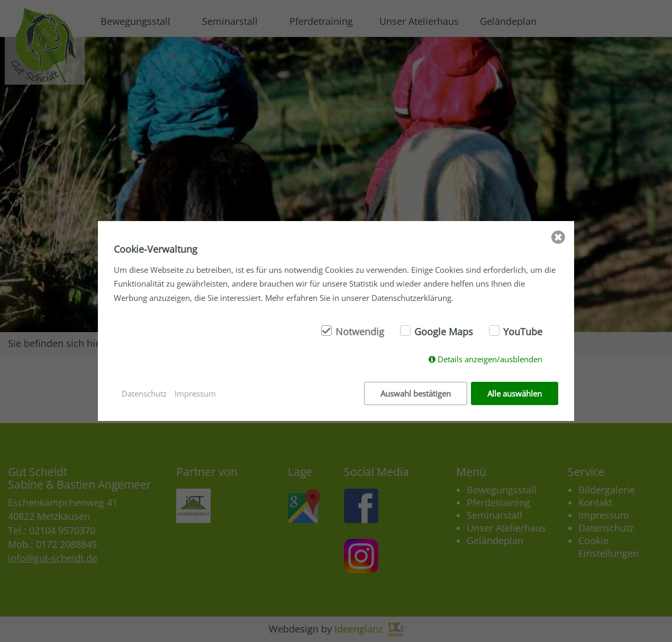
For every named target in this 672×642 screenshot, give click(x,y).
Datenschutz (144, 393)
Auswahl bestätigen (416, 393)
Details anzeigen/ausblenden (490, 359)
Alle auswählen (515, 393)
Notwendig (360, 332)
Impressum (195, 393)
